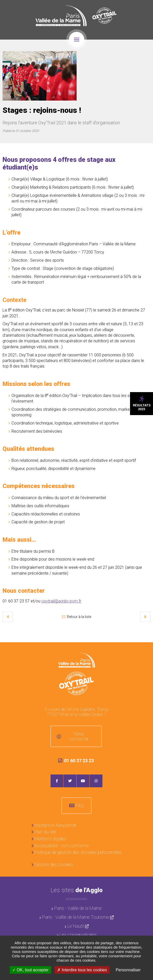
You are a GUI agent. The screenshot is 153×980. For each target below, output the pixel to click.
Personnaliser (128, 970)
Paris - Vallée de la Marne (78, 908)
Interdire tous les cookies (82, 970)
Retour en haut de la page (145, 650)
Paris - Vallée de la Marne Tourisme (75, 917)
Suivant (145, 617)
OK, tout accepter (30, 970)
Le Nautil (76, 926)
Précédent (8, 617)
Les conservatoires (78, 935)
